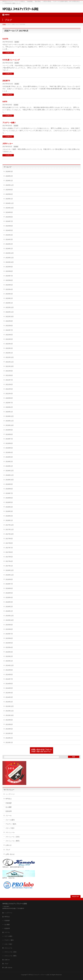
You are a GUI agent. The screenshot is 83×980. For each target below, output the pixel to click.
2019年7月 (9, 439)
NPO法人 (9, 799)
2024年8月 (9, 217)
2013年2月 (9, 738)
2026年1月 (9, 181)
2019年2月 (9, 462)
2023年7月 (9, 276)
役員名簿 (9, 811)
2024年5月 (9, 230)
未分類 (17, 42)
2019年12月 (10, 416)
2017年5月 (9, 557)
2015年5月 (9, 643)
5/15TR (5, 39)
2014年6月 (9, 684)
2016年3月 (9, 602)
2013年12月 (10, 706)
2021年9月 (9, 371)
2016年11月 (10, 575)
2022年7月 (9, 330)
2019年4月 (9, 452)
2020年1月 (9, 412)
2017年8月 (9, 543)
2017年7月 (9, 548)
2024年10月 (10, 208)
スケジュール (10, 832)
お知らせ (9, 845)
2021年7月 (9, 380)
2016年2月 (9, 607)
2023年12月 (10, 253)
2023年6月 (9, 280)
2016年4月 (9, 597)
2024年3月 (9, 239)
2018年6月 (9, 498)
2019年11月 (10, 421)
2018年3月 (9, 511)
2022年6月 (9, 335)
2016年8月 (9, 579)
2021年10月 (10, 366)
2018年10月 (10, 480)
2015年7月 (9, 634)
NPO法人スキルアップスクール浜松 (39, 975)
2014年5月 (9, 688)
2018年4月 (9, 507)
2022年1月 (9, 353)
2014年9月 (9, 670)
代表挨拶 (9, 803)
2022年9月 (9, 321)
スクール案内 (10, 820)
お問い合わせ (10, 854)
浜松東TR (6, 81)
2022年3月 (9, 348)
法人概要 (9, 807)
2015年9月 (9, 625)
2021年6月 (9, 384)
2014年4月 (9, 693)
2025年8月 (9, 190)
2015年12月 (10, 616)
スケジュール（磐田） (13, 841)
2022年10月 (10, 317)
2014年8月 (9, 675)
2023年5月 (9, 285)
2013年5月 (9, 729)
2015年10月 (10, 620)
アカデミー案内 (11, 824)
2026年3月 (9, 171)
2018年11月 (10, 475)
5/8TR (5, 102)
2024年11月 (10, 203)
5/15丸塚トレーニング (11, 60)
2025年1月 (9, 199)
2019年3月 (9, 457)
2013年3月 (9, 733)
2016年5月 (9, 593)
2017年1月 (9, 566)
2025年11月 (10, 185)
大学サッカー (8, 144)
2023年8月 (9, 271)
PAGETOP (75, 897)
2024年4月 (9, 235)
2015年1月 (9, 661)
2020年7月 (9, 403)
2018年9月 (9, 484)
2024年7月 (9, 221)
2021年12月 (10, 357)
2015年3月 (9, 652)
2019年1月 (9, 466)
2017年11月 (10, 529)
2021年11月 (10, 362)
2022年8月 (9, 326)
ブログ (8, 850)
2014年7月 (9, 679)
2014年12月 (10, 665)
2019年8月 (9, 434)
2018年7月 (9, 493)
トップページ (10, 794)
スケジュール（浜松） (13, 837)
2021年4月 (9, 394)
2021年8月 (9, 375)
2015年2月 (9, 656)
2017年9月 (9, 539)
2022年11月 (10, 312)
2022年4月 (9, 344)
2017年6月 (9, 552)
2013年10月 (10, 715)
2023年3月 (9, 294)
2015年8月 (9, 629)
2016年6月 (9, 588)
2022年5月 (9, 339)
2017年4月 (9, 561)
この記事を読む (8, 53)
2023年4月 (9, 289)
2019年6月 (9, 443)
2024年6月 (9, 226)
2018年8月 (9, 489)
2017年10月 (10, 534)
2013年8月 (9, 724)
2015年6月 (9, 638)
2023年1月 (9, 303)
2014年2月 (9, 702)
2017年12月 (10, 525)
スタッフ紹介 (10, 828)
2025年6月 (9, 194)
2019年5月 (9, 448)
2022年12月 (10, 307)
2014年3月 (9, 697)
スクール (9, 816)
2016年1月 (9, 611)
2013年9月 (9, 720)
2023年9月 (9, 267)
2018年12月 (10, 471)
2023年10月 (10, 262)
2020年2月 (9, 407)
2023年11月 (10, 258)
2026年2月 (9, 176)
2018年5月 (9, 502)
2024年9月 (9, 212)
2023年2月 (9, 298)
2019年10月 (10, 425)
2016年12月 (10, 570)
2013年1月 (9, 742)
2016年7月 (9, 584)
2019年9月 (9, 430)
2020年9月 (9, 398)
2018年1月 (9, 520)
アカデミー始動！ (9, 123)
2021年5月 (9, 389)
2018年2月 (9, 516)
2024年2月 (9, 244)
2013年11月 (10, 711)
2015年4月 (9, 647)
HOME (4, 24)
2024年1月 (9, 249)
